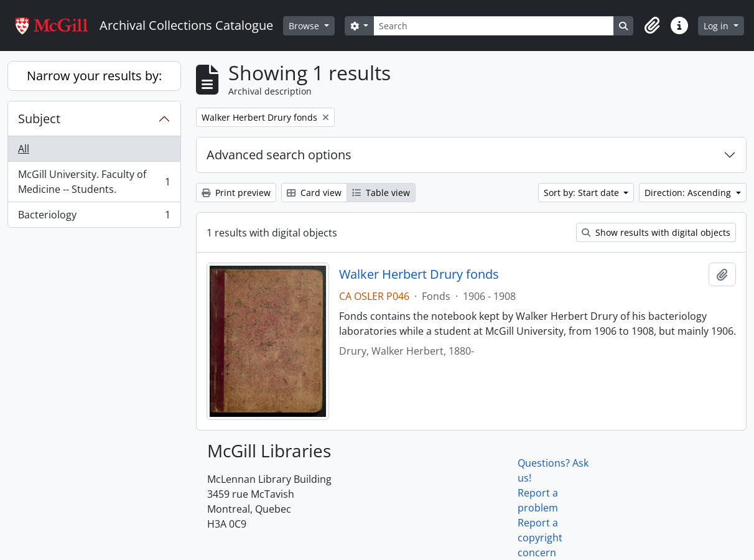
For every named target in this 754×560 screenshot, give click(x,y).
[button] (652, 26)
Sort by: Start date (583, 193)
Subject (39, 119)
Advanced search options (279, 155)
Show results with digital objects (656, 232)
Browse (305, 26)
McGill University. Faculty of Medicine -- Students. (94, 182)
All (24, 149)
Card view (314, 193)
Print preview (236, 193)
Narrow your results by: (94, 76)
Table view (381, 193)
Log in (717, 26)
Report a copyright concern (540, 538)
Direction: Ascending (689, 193)
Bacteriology (94, 217)
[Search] (494, 26)
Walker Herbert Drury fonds (419, 274)
